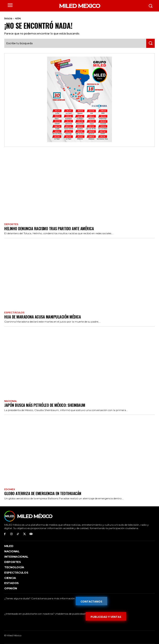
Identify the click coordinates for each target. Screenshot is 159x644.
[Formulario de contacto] (91, 601)
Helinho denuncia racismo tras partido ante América (49, 228)
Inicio (8, 18)
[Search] (150, 43)
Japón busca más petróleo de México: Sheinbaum (45, 405)
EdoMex (10, 489)
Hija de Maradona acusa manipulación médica (43, 317)
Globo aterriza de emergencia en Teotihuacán (43, 493)
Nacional (11, 401)
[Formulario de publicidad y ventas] (106, 616)
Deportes (11, 224)
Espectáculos (14, 313)
